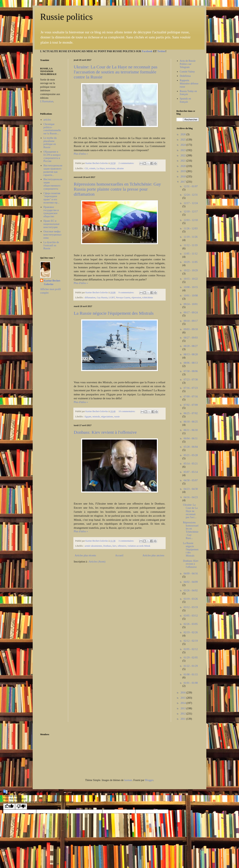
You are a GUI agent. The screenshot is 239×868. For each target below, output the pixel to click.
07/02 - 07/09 (191, 405)
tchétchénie (148, 298)
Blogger (149, 780)
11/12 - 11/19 (190, 245)
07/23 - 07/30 (191, 380)
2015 (184, 698)
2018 (184, 177)
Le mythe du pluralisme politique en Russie (50, 143)
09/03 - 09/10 (191, 329)
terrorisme (111, 168)
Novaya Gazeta (123, 298)
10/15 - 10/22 (191, 279)
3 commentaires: (127, 541)
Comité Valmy (187, 72)
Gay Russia (102, 298)
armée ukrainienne (93, 546)
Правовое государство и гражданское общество (51, 212)
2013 (184, 708)
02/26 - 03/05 (191, 624)
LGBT (112, 298)
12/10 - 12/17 (191, 212)
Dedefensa (185, 76)
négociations (107, 417)
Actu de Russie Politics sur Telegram (188, 64)
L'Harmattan (47, 101)
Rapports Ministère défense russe (189, 84)
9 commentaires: (127, 293)
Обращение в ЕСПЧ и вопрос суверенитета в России (52, 156)
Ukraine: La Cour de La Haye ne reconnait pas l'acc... (190, 511)
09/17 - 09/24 (191, 313)
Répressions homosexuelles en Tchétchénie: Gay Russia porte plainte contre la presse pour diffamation (117, 189)
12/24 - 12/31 (191, 195)
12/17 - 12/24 (191, 203)
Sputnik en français (185, 100)
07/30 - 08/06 (191, 371)
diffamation (90, 298)
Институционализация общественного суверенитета (53, 184)
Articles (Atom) (97, 562)
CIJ (86, 168)
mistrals (96, 417)
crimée (92, 168)
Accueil (119, 555)
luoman (128, 780)
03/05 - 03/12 (191, 616)
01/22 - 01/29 (191, 666)
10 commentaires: (127, 411)
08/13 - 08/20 (191, 354)
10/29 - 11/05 (191, 262)
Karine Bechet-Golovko (52, 283)
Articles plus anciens (153, 555)
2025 (184, 140)
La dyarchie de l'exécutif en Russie (51, 245)
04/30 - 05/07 (191, 480)
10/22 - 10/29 (191, 270)
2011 (183, 719)
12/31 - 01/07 (191, 186)
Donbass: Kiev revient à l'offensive (105, 432)
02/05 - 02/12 (191, 649)
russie (117, 417)
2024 (184, 145)
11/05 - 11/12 (190, 254)
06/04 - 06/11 (191, 438)
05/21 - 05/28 (191, 455)
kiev (115, 546)
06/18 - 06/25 (191, 422)
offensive (122, 546)
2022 (184, 155)
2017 (184, 182)
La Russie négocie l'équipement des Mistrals (114, 313)
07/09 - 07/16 (191, 397)
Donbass (107, 546)
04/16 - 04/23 (191, 497)
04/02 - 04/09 (191, 582)
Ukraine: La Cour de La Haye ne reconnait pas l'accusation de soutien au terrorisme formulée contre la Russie (116, 72)
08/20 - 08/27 (191, 346)
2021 (184, 161)
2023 (184, 150)
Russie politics (66, 17)
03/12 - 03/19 (191, 607)
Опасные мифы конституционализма (52, 235)
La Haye (101, 168)
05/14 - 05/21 (191, 464)
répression (136, 298)
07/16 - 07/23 (191, 388)
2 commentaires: (127, 163)
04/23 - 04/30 (191, 489)
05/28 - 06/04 (191, 447)
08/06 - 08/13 (191, 363)
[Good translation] (9, 806)
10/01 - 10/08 (191, 296)
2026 (184, 134)
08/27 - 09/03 (191, 338)
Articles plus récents (85, 555)
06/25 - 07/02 (191, 413)
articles (47, 120)
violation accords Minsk (139, 546)
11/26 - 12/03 (191, 229)
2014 (184, 703)
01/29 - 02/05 (191, 658)
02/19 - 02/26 (191, 632)
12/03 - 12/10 (191, 220)
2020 (184, 166)
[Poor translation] (21, 806)
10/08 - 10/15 (191, 287)
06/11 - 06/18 (191, 430)
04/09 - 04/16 (191, 574)
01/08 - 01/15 (191, 675)
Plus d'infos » (81, 154)
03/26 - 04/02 (191, 590)
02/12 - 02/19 (191, 641)
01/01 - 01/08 (191, 683)
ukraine (120, 168)
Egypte (88, 417)
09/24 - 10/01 (191, 304)
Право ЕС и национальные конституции (52, 224)
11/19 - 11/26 (190, 237)
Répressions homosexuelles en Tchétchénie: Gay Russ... (191, 530)
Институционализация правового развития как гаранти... (53, 170)
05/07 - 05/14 (191, 472)
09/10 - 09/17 (191, 321)
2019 (184, 171)
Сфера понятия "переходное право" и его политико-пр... (52, 198)
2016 (184, 693)
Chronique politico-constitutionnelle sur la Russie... (52, 129)
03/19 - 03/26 (191, 599)
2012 (184, 714)
